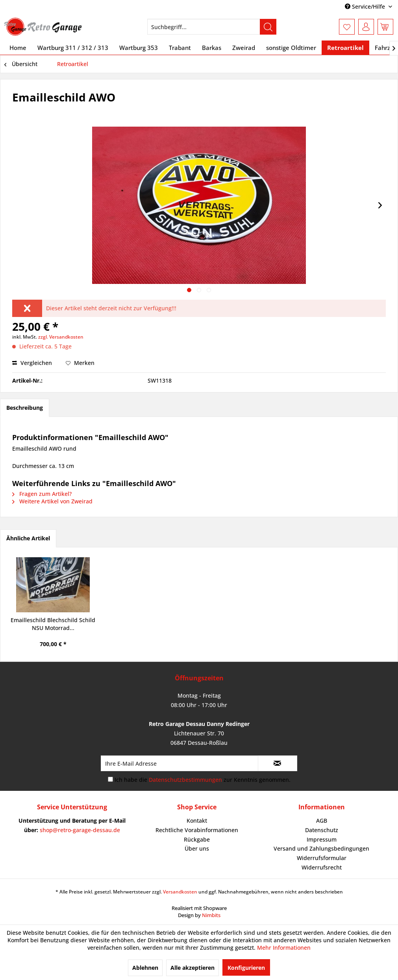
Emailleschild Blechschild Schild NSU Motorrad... (53, 624)
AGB (322, 821)
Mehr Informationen (284, 948)
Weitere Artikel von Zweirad (52, 501)
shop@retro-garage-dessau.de (80, 830)
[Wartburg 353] (139, 48)
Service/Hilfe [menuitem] (366, 6)
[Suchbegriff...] (212, 27)
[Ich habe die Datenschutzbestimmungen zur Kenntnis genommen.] (110, 779)
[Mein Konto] (366, 27)
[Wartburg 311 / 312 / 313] (73, 48)
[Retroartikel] (345, 48)
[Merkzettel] (347, 27)
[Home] (18, 48)
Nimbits (211, 915)
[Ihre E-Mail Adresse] (180, 763)
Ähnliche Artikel (28, 538)
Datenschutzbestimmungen (185, 780)
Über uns (197, 848)
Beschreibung (25, 408)
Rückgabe (197, 839)
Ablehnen (145, 968)
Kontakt (197, 821)
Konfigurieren (246, 968)
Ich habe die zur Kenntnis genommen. (203, 780)
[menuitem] (212, 27)
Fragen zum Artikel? (42, 494)
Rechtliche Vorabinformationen (197, 830)
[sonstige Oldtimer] (291, 48)
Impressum (322, 839)
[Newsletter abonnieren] (278, 763)
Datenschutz (322, 830)
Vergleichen (32, 363)
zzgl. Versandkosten (61, 337)
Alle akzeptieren (193, 968)
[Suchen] (268, 27)
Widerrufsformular (322, 858)
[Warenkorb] (385, 27)
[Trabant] (180, 48)
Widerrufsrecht (322, 867)
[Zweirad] (244, 48)
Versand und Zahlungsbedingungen (321, 848)
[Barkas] (212, 48)
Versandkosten (180, 892)
